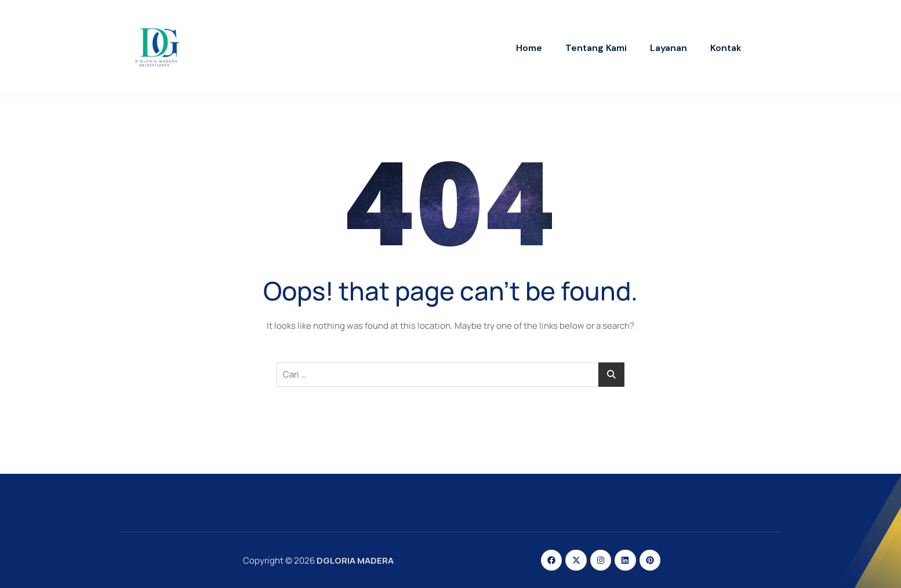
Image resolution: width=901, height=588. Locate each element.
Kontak (726, 48)
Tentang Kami (596, 48)
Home (529, 48)
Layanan (669, 48)
